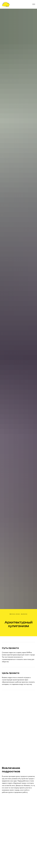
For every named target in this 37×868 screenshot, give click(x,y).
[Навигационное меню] (34, 4)
